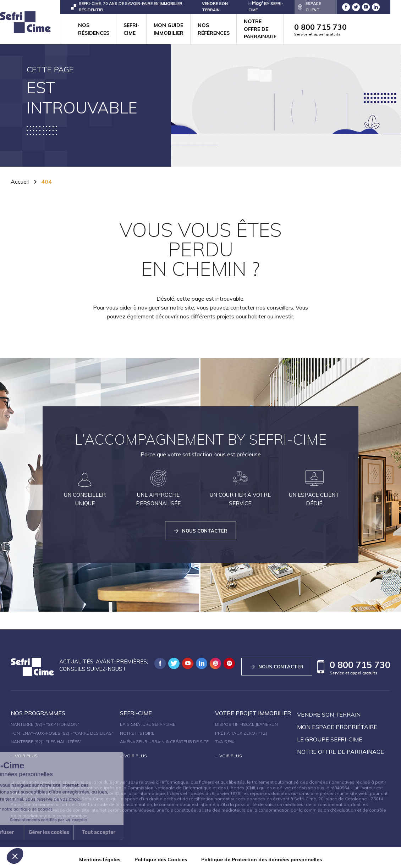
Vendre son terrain (329, 711)
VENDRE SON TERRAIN (215, 7)
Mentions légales (100, 856)
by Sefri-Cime (266, 7)
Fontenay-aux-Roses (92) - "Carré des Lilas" (62, 730)
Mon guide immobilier (169, 29)
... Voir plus (24, 752)
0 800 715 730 (337, 30)
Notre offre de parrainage (260, 29)
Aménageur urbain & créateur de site (164, 738)
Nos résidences (94, 29)
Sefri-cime (131, 29)
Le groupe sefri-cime (330, 736)
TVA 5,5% (224, 738)
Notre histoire (137, 730)
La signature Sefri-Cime (148, 721)
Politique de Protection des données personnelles (262, 856)
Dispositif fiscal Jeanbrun (246, 721)
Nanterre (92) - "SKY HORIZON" (45, 721)
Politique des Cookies (161, 856)
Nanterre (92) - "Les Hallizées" (46, 738)
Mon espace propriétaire (337, 723)
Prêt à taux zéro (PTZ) (241, 730)
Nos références (214, 29)
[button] (15, 856)
